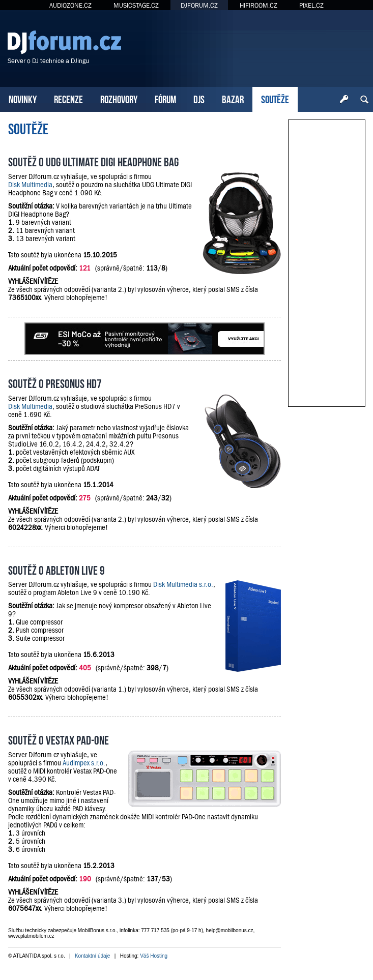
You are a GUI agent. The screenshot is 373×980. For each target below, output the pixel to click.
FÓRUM (165, 98)
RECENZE (68, 98)
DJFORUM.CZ (199, 5)
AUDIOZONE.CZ (70, 5)
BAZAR (233, 98)
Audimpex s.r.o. (84, 763)
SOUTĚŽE (275, 98)
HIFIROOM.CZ (259, 5)
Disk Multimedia (30, 185)
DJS (199, 98)
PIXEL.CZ (311, 5)
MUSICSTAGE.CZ (136, 5)
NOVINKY (23, 98)
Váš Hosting (154, 956)
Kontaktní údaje (93, 956)
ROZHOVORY (119, 98)
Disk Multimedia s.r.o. (183, 584)
